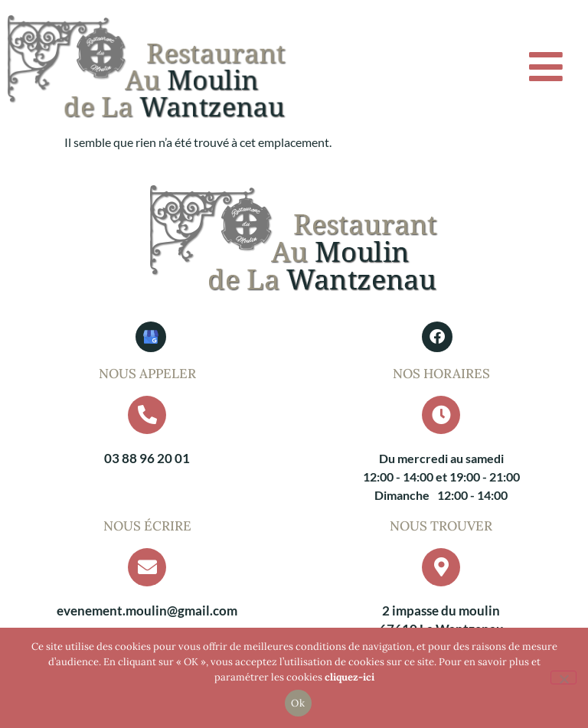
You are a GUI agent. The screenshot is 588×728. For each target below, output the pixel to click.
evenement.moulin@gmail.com (147, 610)
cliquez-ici (350, 677)
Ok (298, 703)
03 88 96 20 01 (147, 458)
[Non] (563, 677)
